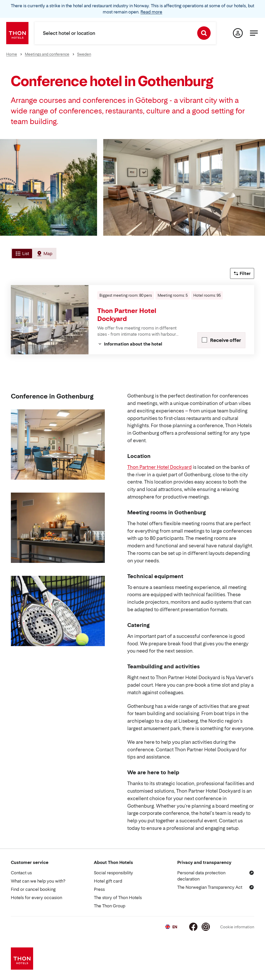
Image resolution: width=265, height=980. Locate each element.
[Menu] (254, 33)
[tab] (21, 254)
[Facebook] (193, 927)
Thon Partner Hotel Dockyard (160, 467)
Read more (151, 12)
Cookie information (237, 927)
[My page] (238, 33)
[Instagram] (206, 927)
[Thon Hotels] (17, 33)
